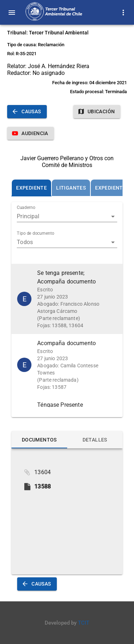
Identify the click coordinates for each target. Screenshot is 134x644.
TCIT (84, 623)
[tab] (31, 188)
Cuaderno (26, 208)
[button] (67, 299)
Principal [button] (28, 216)
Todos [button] (25, 242)
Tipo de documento (36, 234)
